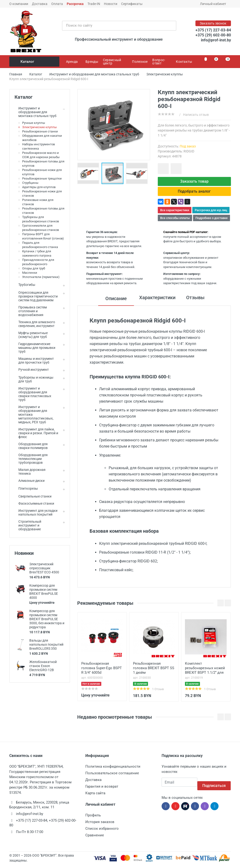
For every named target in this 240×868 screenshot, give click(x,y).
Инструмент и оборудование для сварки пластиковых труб (33, 394)
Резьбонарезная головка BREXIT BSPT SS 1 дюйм (154, 672)
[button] (114, 173)
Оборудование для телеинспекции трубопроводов (31, 459)
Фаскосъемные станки (34, 503)
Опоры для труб (34, 268)
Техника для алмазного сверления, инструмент (35, 324)
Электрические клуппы (39, 127)
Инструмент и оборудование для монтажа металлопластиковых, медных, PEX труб (34, 414)
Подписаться (214, 786)
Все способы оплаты (175, 222)
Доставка (40, 4)
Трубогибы (25, 285)
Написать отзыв (196, 115)
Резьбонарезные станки (40, 131)
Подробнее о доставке (212, 222)
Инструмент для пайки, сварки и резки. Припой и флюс (36, 433)
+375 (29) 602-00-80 (213, 35)
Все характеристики (175, 214)
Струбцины (30, 183)
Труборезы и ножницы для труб (34, 379)
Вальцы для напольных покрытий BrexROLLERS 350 (46, 644)
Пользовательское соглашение (112, 777)
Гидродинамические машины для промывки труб (35, 348)
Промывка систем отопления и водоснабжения (31, 311)
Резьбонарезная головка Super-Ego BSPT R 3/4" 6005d (102, 672)
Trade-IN (94, 4)
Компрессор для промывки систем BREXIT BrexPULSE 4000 (44, 592)
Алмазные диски (30, 481)
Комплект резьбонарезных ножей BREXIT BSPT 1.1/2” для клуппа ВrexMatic (205, 672)
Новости (111, 4)
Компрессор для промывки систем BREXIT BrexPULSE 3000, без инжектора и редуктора (47, 619)
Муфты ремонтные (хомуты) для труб (31, 335)
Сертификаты (132, 4)
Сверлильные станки (33, 496)
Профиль (93, 819)
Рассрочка (75, 4)
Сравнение (95, 839)
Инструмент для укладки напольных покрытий (36, 512)
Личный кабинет (215, 4)
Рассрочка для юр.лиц (211, 214)
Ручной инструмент (32, 370)
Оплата (57, 4)
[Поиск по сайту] (114, 26)
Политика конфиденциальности (113, 770)
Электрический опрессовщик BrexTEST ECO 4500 (44, 568)
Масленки (30, 273)
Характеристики (156, 302)
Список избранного (102, 832)
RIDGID (189, 151)
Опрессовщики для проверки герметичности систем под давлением (36, 296)
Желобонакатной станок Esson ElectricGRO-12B (43, 666)
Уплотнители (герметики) (41, 277)
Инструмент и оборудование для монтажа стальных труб (36, 112)
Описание (112, 302)
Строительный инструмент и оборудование (28, 525)
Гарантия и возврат (102, 790)
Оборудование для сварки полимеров (31, 446)
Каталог (35, 62)
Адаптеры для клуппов (39, 187)
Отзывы (197, 302)
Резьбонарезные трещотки (42, 178)
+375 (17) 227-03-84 (213, 30)
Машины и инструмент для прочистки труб (34, 361)
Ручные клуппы (34, 123)
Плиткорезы (26, 488)
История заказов (100, 826)
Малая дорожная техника (30, 472)
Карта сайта (95, 797)
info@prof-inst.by (216, 40)
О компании (19, 4)
